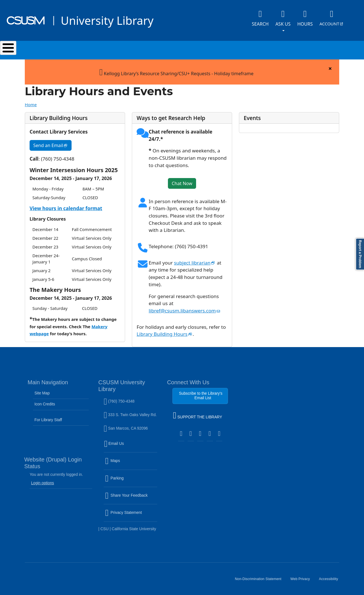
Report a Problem (360, 254)
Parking (126, 479)
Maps (125, 461)
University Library (107, 20)
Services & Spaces (120, 49)
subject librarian (195, 260)
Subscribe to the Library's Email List (201, 393)
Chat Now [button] (182, 181)
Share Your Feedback (126, 493)
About (310, 49)
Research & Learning (188, 49)
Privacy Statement (131, 513)
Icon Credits (45, 401)
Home (31, 102)
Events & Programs (257, 49)
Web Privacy (302, 578)
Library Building (165, 331)
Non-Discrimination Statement (260, 578)
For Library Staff (48, 417)
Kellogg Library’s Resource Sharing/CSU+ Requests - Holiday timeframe (177, 69)
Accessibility (331, 578)
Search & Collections (53, 49)
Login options (43, 480)
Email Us (131, 444)
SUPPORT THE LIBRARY (197, 413)
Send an (52, 144)
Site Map (42, 390)
